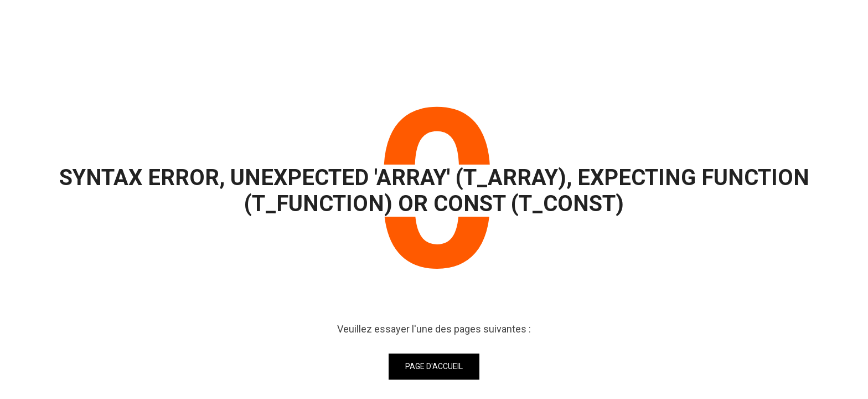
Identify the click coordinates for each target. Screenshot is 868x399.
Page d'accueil (434, 366)
